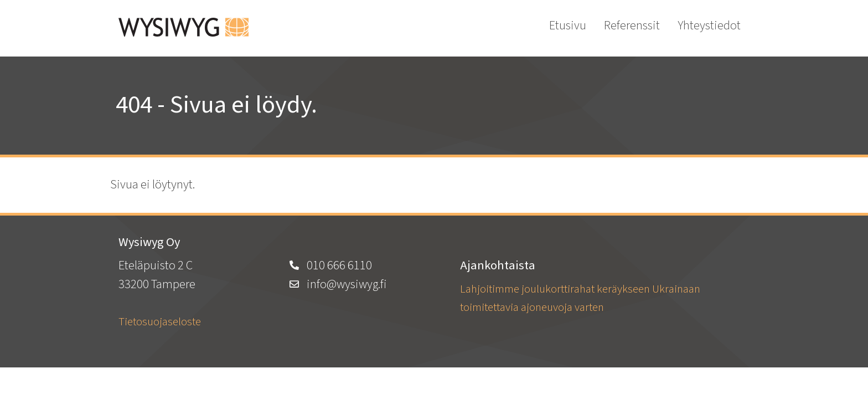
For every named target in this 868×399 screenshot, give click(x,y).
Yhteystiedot (709, 25)
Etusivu (568, 25)
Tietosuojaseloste (160, 322)
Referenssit (632, 25)
